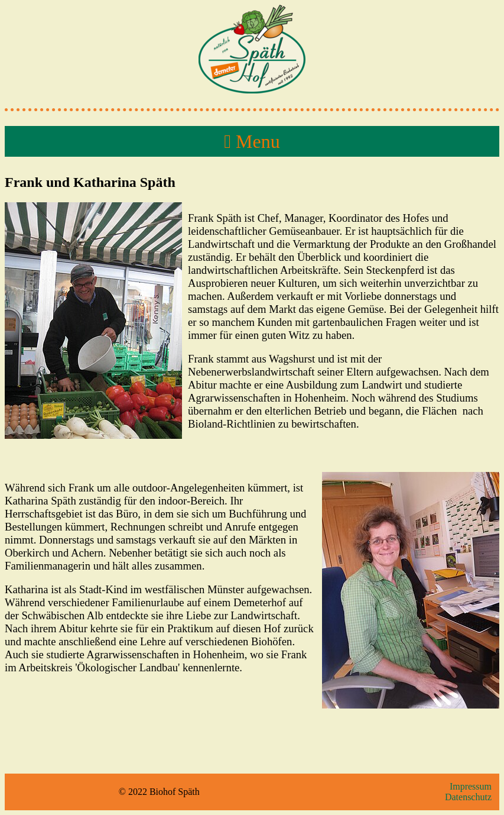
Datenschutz (468, 797)
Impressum (471, 786)
